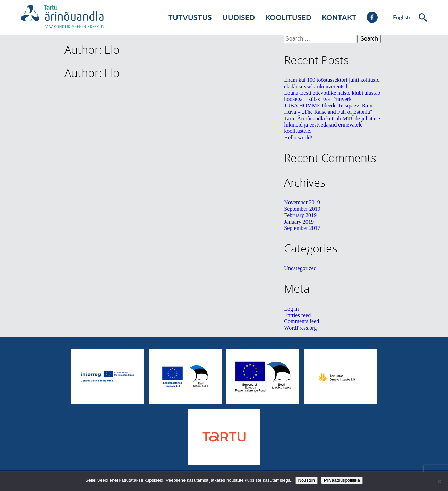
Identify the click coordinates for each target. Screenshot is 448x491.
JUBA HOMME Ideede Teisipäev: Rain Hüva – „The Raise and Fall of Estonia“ (328, 109)
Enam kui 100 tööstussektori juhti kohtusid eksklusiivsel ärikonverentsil (332, 83)
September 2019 (302, 209)
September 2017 (302, 228)
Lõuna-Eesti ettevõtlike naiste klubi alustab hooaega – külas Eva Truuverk (332, 96)
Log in (291, 309)
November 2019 (302, 202)
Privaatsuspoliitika (342, 480)
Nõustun (307, 480)
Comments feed (301, 321)
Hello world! (298, 137)
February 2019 (300, 215)
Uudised (239, 17)
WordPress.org (300, 328)
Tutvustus (190, 17)
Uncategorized (300, 268)
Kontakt (339, 17)
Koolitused (288, 17)
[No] (439, 481)
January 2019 (299, 222)
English (402, 17)
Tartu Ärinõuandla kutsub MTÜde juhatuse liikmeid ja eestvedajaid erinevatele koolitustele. (332, 125)
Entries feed (297, 315)
